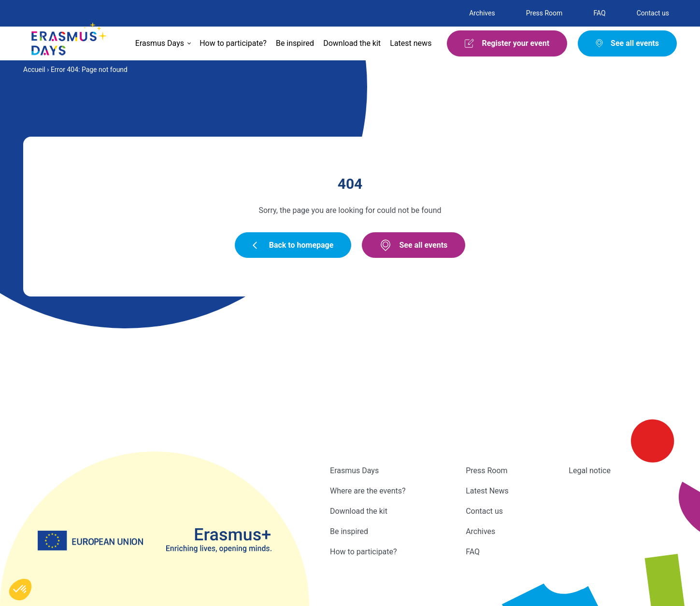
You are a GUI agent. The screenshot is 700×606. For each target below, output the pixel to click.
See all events (414, 245)
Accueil (34, 70)
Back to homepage (293, 245)
